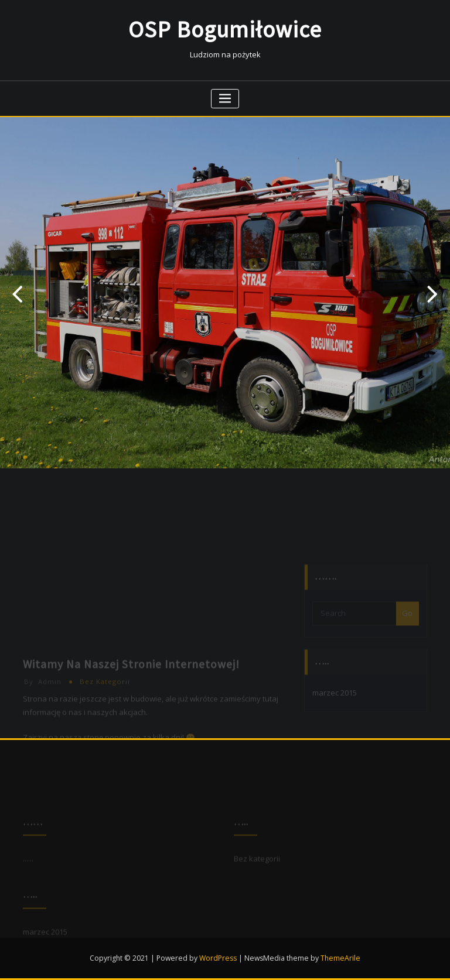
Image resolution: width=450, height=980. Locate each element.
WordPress (218, 958)
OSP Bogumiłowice (225, 30)
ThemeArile (340, 958)
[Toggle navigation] (225, 99)
